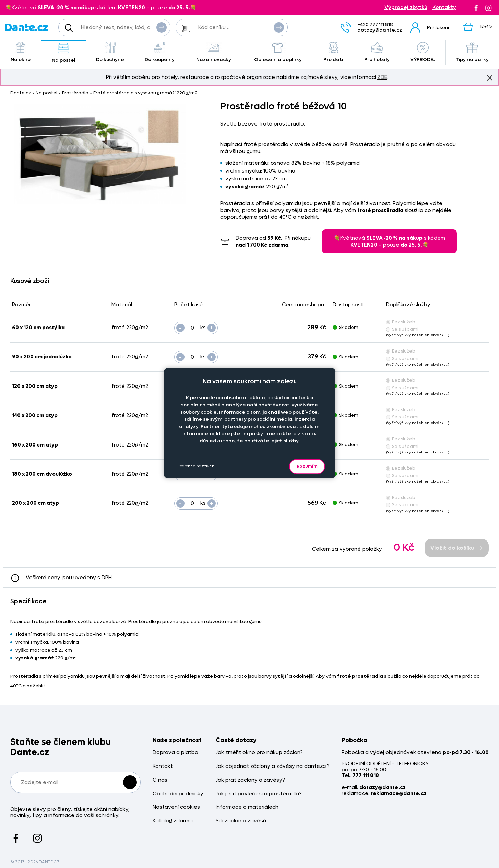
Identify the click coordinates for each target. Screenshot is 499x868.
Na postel (64, 53)
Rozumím (307, 466)
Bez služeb (401, 322)
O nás (160, 780)
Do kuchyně (110, 52)
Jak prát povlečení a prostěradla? (259, 794)
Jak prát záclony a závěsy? (250, 780)
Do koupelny (159, 52)
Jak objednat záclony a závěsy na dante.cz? (273, 766)
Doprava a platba (175, 753)
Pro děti (333, 52)
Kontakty (444, 7)
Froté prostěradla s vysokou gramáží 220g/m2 (145, 93)
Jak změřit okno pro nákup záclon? (259, 753)
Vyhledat (162, 27)
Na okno (21, 52)
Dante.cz (21, 93)
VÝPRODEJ (423, 52)
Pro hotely (377, 52)
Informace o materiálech (247, 807)
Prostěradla (75, 93)
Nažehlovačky (214, 52)
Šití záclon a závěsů (241, 821)
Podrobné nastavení (197, 466)
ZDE (382, 77)
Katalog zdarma (173, 821)
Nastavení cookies (176, 807)
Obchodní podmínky (178, 794)
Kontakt (163, 766)
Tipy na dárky (472, 52)
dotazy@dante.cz (380, 30)
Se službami (402, 329)
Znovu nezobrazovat (490, 78)
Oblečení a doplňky (278, 52)
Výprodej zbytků (406, 7)
